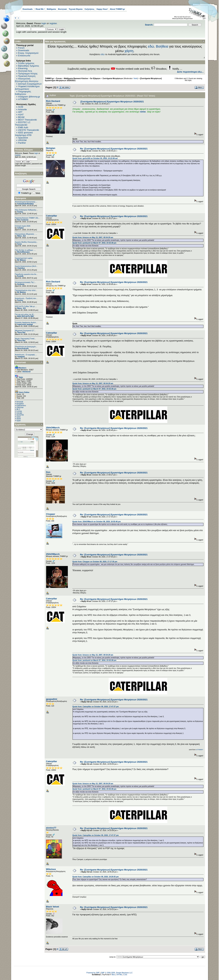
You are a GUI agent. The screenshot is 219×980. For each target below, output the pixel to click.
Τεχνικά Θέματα (76, 9)
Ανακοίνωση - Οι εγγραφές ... (26, 355)
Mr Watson (21, 260)
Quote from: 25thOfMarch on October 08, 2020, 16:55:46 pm (96, 522)
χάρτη (129, 51)
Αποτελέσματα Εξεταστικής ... (26, 202)
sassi (19, 417)
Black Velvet (53, 907)
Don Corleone (23, 220)
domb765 (20, 415)
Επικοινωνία (24, 56)
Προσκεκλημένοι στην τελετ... (26, 290)
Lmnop (19, 411)
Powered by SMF (93, 973)
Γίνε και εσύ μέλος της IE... (25, 314)
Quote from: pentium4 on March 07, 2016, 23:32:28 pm (94, 243)
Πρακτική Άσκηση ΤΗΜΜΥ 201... (27, 218)
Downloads (28, 9)
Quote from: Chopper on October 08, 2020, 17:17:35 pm (95, 562)
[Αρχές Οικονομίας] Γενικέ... (25, 339)
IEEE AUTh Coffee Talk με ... (26, 306)
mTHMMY (23, 99)
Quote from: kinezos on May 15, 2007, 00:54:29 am (93, 237)
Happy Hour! (102, 9)
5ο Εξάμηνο (95, 78)
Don (48, 472)
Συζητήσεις (89, 9)
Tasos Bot (21, 332)
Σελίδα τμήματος (26, 63)
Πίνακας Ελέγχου (24, 150)
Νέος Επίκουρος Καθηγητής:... (26, 210)
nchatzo (20, 228)
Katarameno (21, 406)
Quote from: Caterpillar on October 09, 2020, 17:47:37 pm (96, 707)
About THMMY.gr (117, 9)
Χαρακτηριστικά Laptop (24, 258)
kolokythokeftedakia (25, 204)
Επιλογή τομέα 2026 (23, 226)
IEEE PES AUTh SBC (26, 316)
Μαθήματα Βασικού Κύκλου (76, 78)
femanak (20, 402)
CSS (125, 975)
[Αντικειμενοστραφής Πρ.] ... (25, 282)
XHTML (119, 975)
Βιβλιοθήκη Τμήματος (29, 66)
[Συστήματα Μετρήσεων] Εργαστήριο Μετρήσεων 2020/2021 (112, 102)
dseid (19, 419)
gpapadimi (52, 699)
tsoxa (19, 244)
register (53, 23)
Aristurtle (22, 109)
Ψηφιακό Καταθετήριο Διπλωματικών (27, 88)
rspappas (21, 357)
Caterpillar (51, 216)
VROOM (22, 140)
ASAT (21, 115)
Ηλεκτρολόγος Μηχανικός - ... (26, 234)
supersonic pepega (25, 324)
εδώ (151, 46)
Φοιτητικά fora (25, 71)
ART (20, 112)
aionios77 (51, 828)
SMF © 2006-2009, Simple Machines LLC (117, 973)
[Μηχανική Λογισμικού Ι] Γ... (25, 331)
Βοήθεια (162, 46)
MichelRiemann (23, 252)
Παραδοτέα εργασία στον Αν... (26, 274)
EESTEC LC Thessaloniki (23, 124)
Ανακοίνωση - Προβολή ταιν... (26, 298)
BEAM (21, 117)
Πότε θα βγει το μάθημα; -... (25, 250)
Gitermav (20, 407)
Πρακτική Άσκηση (27, 76)
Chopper (51, 514)
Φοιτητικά (62, 9)
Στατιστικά (20, 362)
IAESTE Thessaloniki (29, 130)
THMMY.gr (49, 78)
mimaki (19, 413)
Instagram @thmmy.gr (29, 97)
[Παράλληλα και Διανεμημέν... (26, 347)
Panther (22, 143)
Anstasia (21, 284)
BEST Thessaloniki (27, 120)
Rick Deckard (53, 101)
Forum (21, 48)
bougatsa (20, 404)
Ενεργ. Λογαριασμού (28, 53)
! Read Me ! (40, 9)
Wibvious (51, 869)
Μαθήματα (51, 9)
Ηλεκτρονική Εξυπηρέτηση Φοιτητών (27, 80)
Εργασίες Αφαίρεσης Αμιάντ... (26, 323)
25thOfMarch (53, 428)
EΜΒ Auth (23, 127)
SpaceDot (23, 138)
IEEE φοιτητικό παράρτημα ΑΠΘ (24, 134)
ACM (21, 107)
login (44, 23)
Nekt (136, 78)
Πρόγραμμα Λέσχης (28, 74)
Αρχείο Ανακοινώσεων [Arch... (26, 266)
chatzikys (21, 268)
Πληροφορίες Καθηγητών (23, 93)
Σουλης (20, 212)
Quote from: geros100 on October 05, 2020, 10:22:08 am (95, 158)
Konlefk (20, 276)
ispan (19, 421)
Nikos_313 (21, 236)
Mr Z (18, 409)
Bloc (113, 975)
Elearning (23, 68)
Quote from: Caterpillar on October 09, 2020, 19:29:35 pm (96, 877)
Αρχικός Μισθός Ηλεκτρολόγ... (26, 242)
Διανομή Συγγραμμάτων (30, 84)
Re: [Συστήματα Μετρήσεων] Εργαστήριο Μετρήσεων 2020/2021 (114, 149)
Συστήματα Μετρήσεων (113, 78)
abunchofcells (23, 349)
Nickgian (51, 148)
